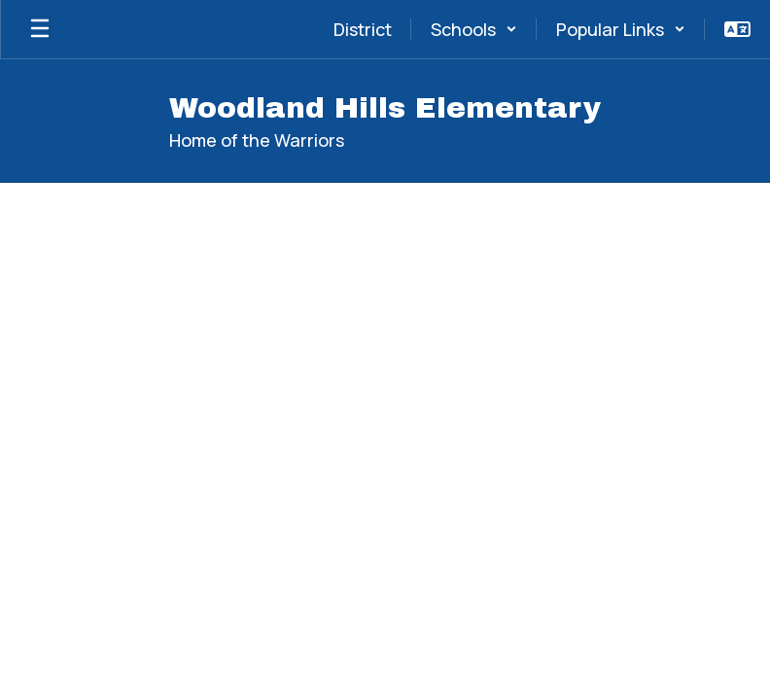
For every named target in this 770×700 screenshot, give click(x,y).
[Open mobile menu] (40, 29)
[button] (474, 29)
